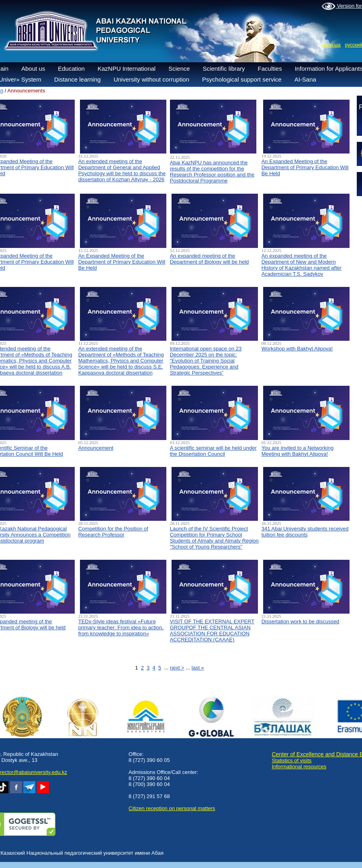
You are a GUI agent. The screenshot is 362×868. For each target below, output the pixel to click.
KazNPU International (127, 69)
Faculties (270, 69)
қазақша (331, 45)
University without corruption (151, 79)
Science (179, 69)
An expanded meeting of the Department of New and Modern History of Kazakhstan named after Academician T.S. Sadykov (302, 265)
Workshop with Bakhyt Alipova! (297, 349)
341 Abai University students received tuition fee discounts (305, 532)
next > (177, 668)
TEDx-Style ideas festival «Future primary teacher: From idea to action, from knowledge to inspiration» (121, 627)
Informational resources (299, 767)
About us (33, 69)
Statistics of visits (291, 761)
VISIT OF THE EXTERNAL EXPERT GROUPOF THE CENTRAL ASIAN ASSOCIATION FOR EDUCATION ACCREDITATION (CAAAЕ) (212, 631)
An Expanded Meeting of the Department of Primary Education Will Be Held (305, 167)
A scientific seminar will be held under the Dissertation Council (213, 451)
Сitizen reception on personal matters (172, 808)
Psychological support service (242, 79)
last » (198, 668)
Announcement (96, 448)
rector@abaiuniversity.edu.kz (34, 772)
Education (71, 69)
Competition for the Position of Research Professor (113, 532)
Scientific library (224, 69)
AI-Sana (305, 79)
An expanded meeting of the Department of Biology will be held (210, 259)
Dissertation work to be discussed (301, 621)
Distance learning (78, 79)
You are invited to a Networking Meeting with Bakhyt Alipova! (298, 451)
